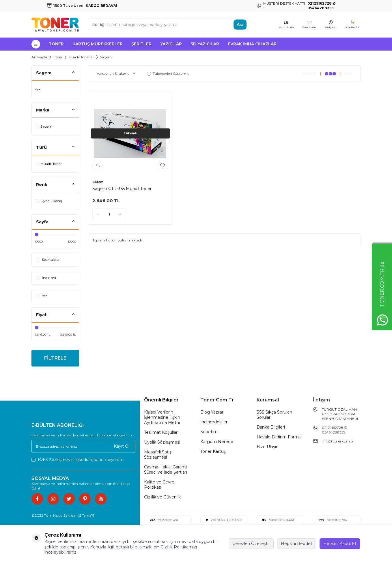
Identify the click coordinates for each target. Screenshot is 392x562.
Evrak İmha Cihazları (253, 44)
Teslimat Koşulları (161, 432)
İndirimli (46, 278)
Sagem (43, 126)
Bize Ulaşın (268, 447)
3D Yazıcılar (205, 44)
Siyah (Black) (48, 201)
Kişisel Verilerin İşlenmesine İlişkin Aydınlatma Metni (162, 417)
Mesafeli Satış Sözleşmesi (158, 455)
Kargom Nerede (217, 442)
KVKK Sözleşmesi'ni (56, 459)
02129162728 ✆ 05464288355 (334, 430)
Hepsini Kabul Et (340, 544)
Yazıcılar (171, 44)
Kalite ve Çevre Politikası (159, 485)
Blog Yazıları (212, 412)
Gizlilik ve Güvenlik (162, 497)
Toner (56, 44)
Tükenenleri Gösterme (168, 73)
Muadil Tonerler (81, 57)
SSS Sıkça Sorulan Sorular (274, 415)
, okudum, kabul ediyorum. (78, 460)
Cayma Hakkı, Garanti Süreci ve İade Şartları (166, 470)
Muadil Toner (48, 164)
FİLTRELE (55, 358)
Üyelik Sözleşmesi (162, 442)
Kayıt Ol (122, 446)
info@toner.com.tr (338, 441)
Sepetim (209, 432)
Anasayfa (39, 57)
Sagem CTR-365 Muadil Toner (122, 189)
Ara (240, 25)
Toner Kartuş (213, 451)
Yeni (42, 296)
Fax (38, 89)
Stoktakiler (48, 259)
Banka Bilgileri (271, 427)
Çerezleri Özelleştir (251, 544)
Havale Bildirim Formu (279, 437)
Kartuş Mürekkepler (98, 44)
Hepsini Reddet (297, 544)
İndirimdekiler (214, 422)
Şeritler (141, 44)
